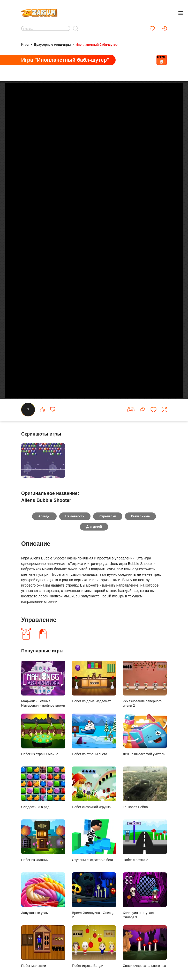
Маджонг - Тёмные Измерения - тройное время (43, 698)
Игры (25, 45)
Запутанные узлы (43, 907)
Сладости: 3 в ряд (43, 801)
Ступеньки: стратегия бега (94, 854)
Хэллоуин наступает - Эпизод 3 (145, 909)
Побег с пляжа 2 (145, 854)
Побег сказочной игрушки (94, 801)
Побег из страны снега (94, 748)
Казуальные (140, 530)
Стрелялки (108, 530)
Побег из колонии (43, 854)
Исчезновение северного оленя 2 (145, 698)
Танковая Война (145, 801)
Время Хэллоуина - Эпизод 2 (94, 909)
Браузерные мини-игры (52, 45)
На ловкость (75, 530)
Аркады (44, 530)
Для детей (94, 540)
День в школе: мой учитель (145, 748)
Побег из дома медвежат (94, 695)
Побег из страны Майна (43, 748)
